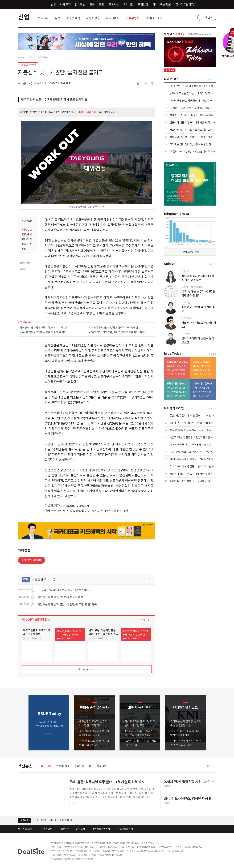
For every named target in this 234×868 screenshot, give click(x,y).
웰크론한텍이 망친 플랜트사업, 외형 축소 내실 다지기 (204, 392)
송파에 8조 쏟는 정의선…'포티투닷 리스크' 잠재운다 (198, 93)
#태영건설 (27, 230)
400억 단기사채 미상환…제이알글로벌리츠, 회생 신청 (198, 423)
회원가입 (145, 620)
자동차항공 (93, 18)
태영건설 (32, 560)
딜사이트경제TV (187, 4)
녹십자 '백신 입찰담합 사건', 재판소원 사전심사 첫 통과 (199, 437)
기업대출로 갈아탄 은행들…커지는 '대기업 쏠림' (195, 459)
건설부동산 (133, 18)
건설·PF (101, 766)
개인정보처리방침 (101, 829)
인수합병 (80, 5)
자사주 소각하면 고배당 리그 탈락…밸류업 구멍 (204, 366)
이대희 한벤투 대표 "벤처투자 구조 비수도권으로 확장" (199, 445)
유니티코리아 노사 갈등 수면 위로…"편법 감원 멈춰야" (199, 467)
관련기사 (23, 322)
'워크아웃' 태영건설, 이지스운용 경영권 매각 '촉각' (118, 332)
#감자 (24, 249)
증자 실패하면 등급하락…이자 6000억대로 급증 (178, 370)
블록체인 (114, 5)
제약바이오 (113, 18)
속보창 (209, 18)
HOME (21, 58)
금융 (92, 5)
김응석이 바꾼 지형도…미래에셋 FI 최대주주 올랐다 (197, 123)
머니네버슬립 (162, 5)
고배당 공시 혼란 (201, 362)
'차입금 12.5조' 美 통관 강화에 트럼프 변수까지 (178, 374)
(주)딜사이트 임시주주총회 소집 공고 (55, 820)
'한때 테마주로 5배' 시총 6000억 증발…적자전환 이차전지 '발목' (204, 388)
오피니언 (128, 5)
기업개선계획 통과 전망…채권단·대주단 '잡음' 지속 (67, 604)
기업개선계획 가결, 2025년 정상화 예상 (60, 597)
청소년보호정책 (125, 829)
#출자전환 (27, 244)
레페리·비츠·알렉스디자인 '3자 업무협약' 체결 (195, 115)
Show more (87, 669)
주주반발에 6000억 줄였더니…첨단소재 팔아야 (195, 101)
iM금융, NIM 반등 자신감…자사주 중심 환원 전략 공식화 (200, 430)
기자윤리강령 (46, 829)
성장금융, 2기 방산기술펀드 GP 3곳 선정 (191, 137)
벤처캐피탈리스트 (176, 384)
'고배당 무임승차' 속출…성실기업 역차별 (204, 374)
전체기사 (210, 766)
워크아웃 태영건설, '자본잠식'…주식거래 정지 (116, 328)
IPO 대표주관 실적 (190, 252)
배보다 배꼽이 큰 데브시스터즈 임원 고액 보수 (194, 130)
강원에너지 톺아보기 (204, 384)
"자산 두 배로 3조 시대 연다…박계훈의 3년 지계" (178, 392)
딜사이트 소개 (25, 829)
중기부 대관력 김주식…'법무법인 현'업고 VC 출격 (178, 396)
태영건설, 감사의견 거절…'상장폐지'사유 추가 (45, 328)
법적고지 (80, 829)
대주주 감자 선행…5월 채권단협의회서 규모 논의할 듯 (54, 100)
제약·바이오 (63, 766)
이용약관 (64, 829)
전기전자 (43, 18)
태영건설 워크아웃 (28, 65)
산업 (54, 5)
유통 (58, 18)
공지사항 (25, 820)
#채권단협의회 (28, 239)
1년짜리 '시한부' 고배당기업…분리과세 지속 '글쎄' (204, 370)
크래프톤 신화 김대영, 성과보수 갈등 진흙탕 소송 (195, 144)
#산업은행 (27, 234)
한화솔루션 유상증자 (177, 362)
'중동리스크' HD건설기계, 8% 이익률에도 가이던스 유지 (200, 152)
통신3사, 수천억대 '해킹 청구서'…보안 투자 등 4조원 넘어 (200, 416)
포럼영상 (143, 5)
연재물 (26, 579)
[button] (213, 723)
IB (90, 766)
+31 (149, 579)
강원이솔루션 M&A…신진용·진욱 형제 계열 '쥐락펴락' (204, 396)
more (30, 322)
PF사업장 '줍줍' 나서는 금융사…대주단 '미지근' (65, 590)
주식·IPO (46, 766)
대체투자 (65, 5)
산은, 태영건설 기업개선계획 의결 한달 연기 (43, 332)
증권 (102, 5)
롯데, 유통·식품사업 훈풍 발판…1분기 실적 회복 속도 (198, 452)
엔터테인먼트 (154, 18)
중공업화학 (73, 18)
